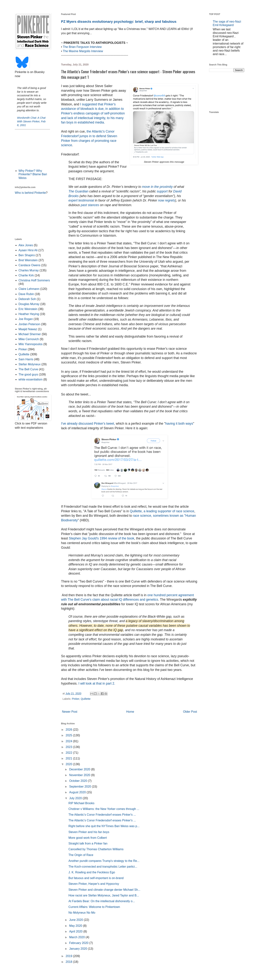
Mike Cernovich (29, 339)
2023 (69, 747)
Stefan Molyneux (30, 364)
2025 (69, 735)
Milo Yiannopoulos (31, 344)
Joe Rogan (26, 319)
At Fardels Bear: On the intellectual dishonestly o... (102, 901)
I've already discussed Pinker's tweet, (88, 424)
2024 (69, 741)
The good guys (28, 374)
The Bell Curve (28, 369)
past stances (90, 205)
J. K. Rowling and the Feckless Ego (92, 872)
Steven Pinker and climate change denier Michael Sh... (104, 890)
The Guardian (78, 191)
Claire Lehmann (29, 289)
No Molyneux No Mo (82, 913)
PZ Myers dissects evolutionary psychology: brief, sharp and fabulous (119, 22)
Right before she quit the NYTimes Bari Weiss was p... (104, 826)
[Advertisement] (32, 149)
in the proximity (162, 187)
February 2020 (79, 943)
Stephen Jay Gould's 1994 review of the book (102, 538)
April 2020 (76, 931)
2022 (69, 753)
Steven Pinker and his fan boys (89, 832)
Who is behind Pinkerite (30, 193)
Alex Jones (26, 245)
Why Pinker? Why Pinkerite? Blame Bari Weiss (33, 174)
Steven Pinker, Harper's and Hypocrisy (94, 884)
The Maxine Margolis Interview (83, 51)
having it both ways (179, 424)
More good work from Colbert (88, 838)
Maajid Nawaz (28, 329)
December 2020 (80, 769)
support (162, 191)
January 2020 (79, 949)
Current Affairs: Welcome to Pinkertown (94, 907)
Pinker (75, 699)
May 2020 (76, 926)
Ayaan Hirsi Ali (28, 250)
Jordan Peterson (29, 324)
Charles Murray (29, 270)
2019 (69, 956)
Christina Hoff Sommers (34, 280)
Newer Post (70, 712)
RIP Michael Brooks (81, 803)
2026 (69, 730)
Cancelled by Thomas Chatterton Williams (96, 849)
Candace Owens (29, 265)
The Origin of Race (81, 855)
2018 (69, 962)
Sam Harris (26, 359)
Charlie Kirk (26, 275)
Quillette (86, 699)
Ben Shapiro (27, 255)
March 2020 (77, 937)
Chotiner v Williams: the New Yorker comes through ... (104, 809)
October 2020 (79, 781)
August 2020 (78, 792)
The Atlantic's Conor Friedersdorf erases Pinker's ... (102, 815)
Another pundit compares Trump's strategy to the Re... (104, 861)
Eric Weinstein (28, 309)
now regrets (166, 200)
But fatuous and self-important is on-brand (96, 878)
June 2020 (76, 920)
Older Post (190, 712)
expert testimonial (81, 200)
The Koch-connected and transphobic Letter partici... (103, 867)
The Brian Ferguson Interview (82, 47)
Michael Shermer (30, 334)
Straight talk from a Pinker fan (88, 843)
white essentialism (31, 379)
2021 (69, 758)
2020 (69, 764)
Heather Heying (29, 314)
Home (130, 712)
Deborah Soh (27, 299)
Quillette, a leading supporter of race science (162, 511)
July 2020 (76, 798)
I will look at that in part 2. (96, 683)
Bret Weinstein (28, 260)
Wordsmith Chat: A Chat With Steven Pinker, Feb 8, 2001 (31, 121)
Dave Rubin (26, 294)
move (146, 187)
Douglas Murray (29, 304)
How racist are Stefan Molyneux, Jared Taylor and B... (104, 895)
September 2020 (81, 787)
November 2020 (80, 775)
